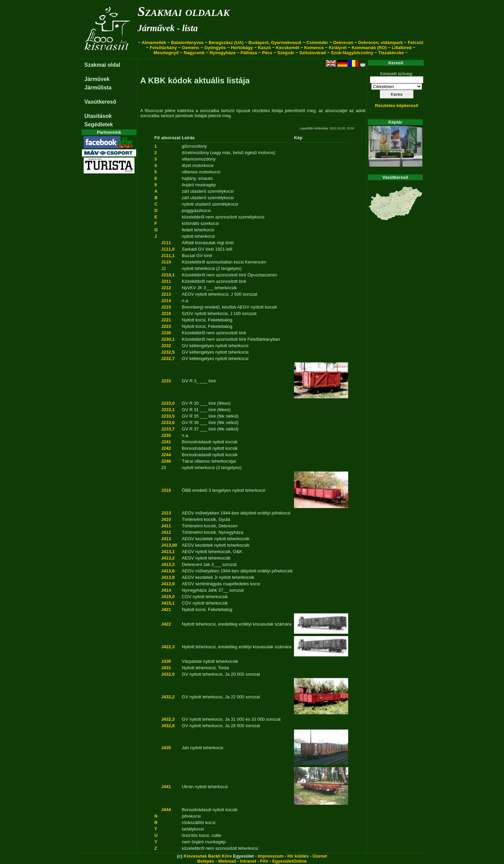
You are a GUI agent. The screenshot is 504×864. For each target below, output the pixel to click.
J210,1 (168, 275)
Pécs (267, 53)
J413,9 (168, 584)
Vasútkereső (100, 102)
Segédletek (99, 124)
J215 (166, 307)
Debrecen (343, 43)
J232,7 (168, 359)
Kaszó (264, 48)
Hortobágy (242, 48)
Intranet (248, 861)
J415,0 (168, 597)
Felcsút (416, 43)
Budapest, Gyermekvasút (275, 43)
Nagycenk (194, 53)
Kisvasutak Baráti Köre (208, 856)
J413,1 (168, 552)
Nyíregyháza (223, 53)
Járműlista (98, 88)
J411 (166, 526)
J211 (166, 281)
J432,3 (168, 719)
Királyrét (338, 48)
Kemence (314, 48)
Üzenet (320, 856)
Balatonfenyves (187, 43)
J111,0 (168, 249)
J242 (166, 448)
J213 (166, 294)
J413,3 (168, 564)
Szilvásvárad (312, 53)
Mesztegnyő (166, 53)
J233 (166, 381)
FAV (264, 861)
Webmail (227, 861)
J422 (166, 624)
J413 (166, 539)
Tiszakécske (391, 53)
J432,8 (168, 726)
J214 (166, 301)
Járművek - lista (168, 28)
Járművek (97, 79)
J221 (166, 320)
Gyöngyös (215, 48)
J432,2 (168, 697)
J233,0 (168, 403)
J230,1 (168, 339)
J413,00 (169, 545)
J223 (166, 326)
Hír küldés (298, 856)
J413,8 (168, 577)
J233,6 (168, 423)
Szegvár (286, 53)
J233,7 (168, 429)
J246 (166, 461)
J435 (166, 748)
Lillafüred (402, 48)
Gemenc (191, 48)
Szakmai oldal (102, 65)
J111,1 (168, 256)
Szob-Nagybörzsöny (352, 53)
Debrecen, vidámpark (381, 43)
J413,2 (168, 558)
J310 (166, 490)
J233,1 (168, 410)
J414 (166, 590)
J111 (166, 243)
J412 (166, 532)
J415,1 (168, 603)
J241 (166, 442)
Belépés (206, 861)
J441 (166, 787)
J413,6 (168, 571)
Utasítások (98, 116)
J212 (166, 288)
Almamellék (154, 43)
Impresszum (271, 856)
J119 (166, 262)
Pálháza (249, 53)
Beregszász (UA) (226, 43)
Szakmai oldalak (184, 11)
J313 (166, 513)
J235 (166, 435)
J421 (166, 609)
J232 (166, 346)
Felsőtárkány (163, 48)
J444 (166, 810)
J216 (166, 313)
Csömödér (317, 43)
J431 (166, 668)
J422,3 (168, 647)
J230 (166, 333)
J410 (166, 519)
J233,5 (168, 416)
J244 (166, 455)
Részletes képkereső (397, 106)
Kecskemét (288, 48)
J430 (166, 661)
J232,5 (168, 352)
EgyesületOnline (290, 861)
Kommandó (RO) (369, 48)
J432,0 (168, 674)
